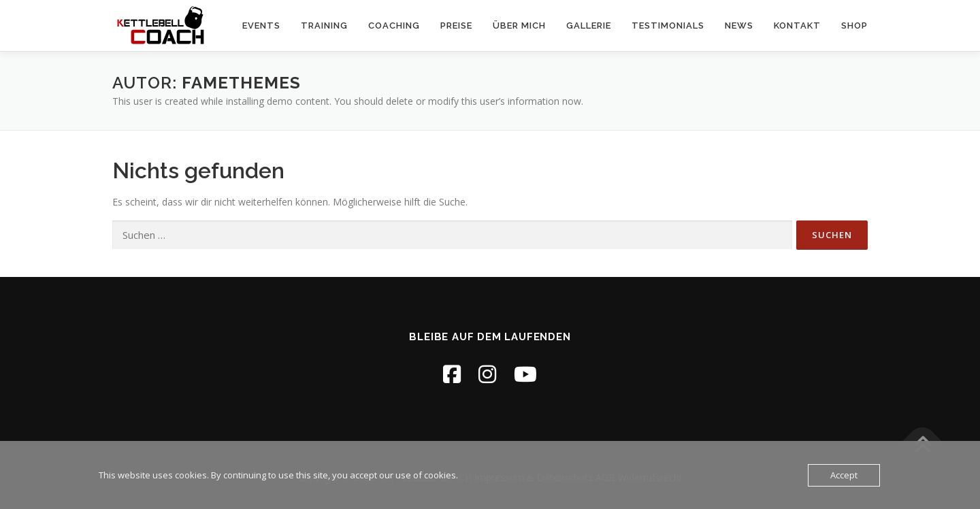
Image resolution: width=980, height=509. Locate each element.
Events (261, 26)
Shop (854, 26)
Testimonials (668, 26)
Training (324, 26)
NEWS (739, 26)
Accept (844, 475)
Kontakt (797, 26)
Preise (456, 26)
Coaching (394, 26)
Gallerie (589, 26)
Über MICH (519, 26)
